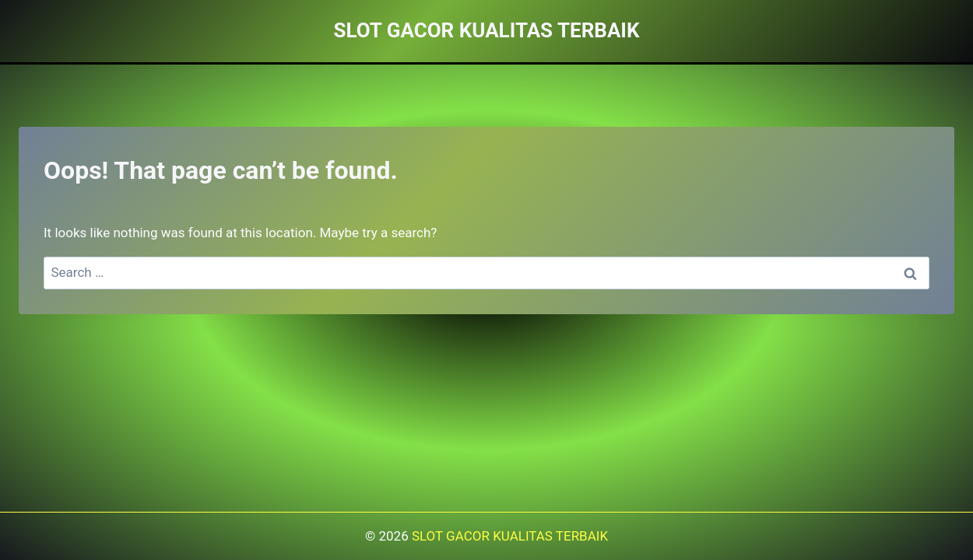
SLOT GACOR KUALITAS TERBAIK (510, 536)
